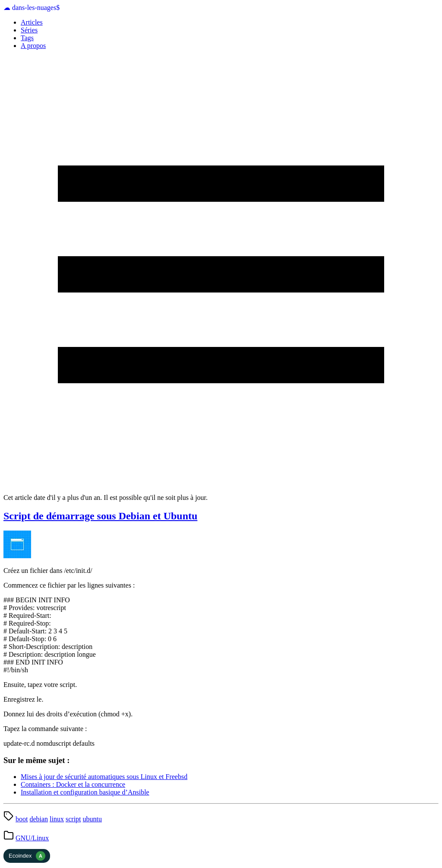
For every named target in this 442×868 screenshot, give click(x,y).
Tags (27, 38)
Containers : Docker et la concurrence (73, 784)
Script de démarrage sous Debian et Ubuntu (100, 516)
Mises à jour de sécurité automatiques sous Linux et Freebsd (104, 777)
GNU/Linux (32, 838)
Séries (29, 30)
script (73, 819)
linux (57, 819)
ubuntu (92, 819)
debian (39, 819)
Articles (32, 22)
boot (22, 819)
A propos (33, 46)
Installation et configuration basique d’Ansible (85, 792)
